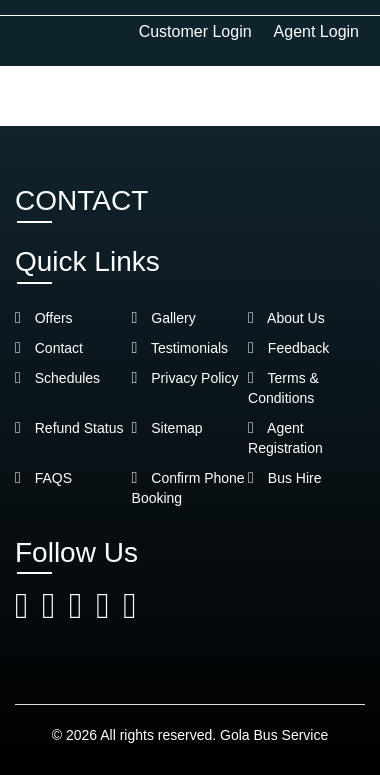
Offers (44, 318)
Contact (49, 348)
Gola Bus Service (274, 735)
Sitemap (167, 428)
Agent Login (316, 31)
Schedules (57, 378)
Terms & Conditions (283, 388)
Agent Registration (285, 438)
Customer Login (195, 31)
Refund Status (69, 428)
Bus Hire (284, 478)
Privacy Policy (185, 378)
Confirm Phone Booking (188, 488)
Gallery (164, 318)
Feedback (288, 348)
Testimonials (180, 348)
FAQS (43, 478)
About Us (286, 318)
